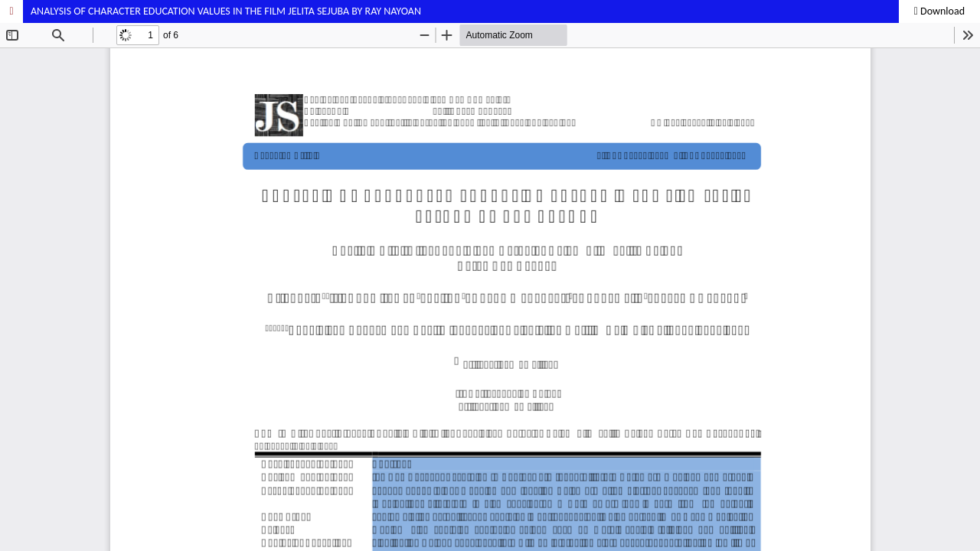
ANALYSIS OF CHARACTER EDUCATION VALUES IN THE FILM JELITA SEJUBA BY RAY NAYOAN (226, 11)
